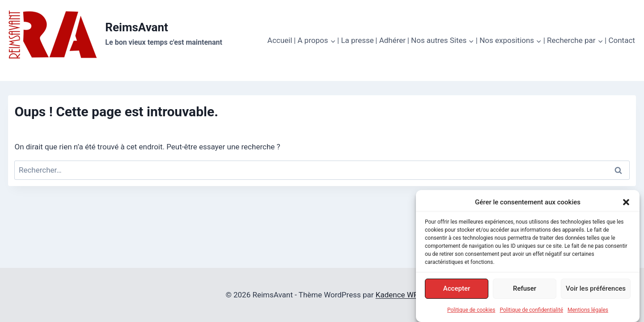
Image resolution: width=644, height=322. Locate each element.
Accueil (280, 40)
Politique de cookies (471, 311)
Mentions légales (588, 311)
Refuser (525, 289)
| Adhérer (390, 40)
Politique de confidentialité (531, 311)
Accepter (457, 289)
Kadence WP (397, 295)
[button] (626, 203)
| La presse (356, 40)
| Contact (620, 40)
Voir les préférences (596, 289)
